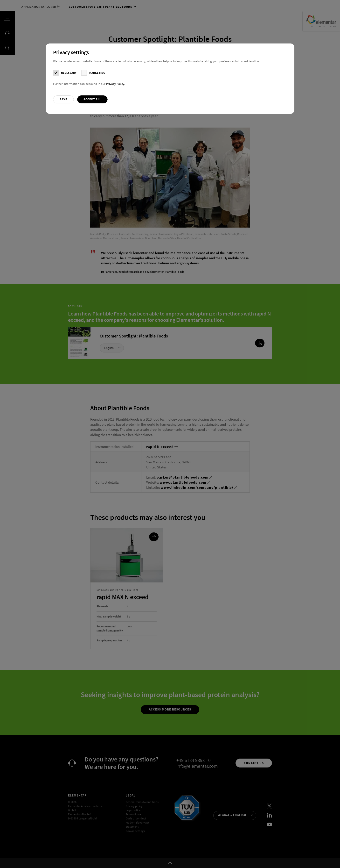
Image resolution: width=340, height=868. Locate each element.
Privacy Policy (115, 84)
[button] (63, 99)
